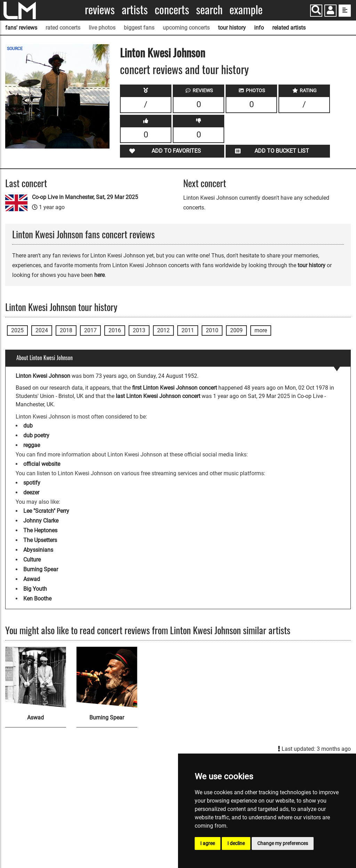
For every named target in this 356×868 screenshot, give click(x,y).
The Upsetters (40, 540)
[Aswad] (36, 677)
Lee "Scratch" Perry (46, 511)
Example (246, 10)
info (259, 28)
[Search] (316, 11)
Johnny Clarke (41, 521)
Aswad (32, 579)
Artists (135, 10)
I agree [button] (208, 843)
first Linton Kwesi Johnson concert (175, 388)
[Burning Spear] (107, 677)
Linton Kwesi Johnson (163, 52)
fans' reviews (21, 28)
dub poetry (36, 435)
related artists (289, 28)
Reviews (100, 10)
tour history (232, 28)
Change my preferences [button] (283, 843)
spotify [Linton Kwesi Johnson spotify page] (32, 483)
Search (209, 10)
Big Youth (35, 589)
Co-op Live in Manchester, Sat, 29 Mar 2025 (85, 197)
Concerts (172, 10)
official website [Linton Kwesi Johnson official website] (42, 464)
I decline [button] (236, 843)
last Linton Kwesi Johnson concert (158, 396)
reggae (32, 445)
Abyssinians (38, 550)
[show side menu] (345, 11)
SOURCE (15, 49)
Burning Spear (41, 569)
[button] (330, 11)
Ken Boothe (37, 599)
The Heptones (40, 530)
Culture (32, 560)
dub (28, 426)
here (99, 275)
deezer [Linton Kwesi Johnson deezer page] (31, 492)
